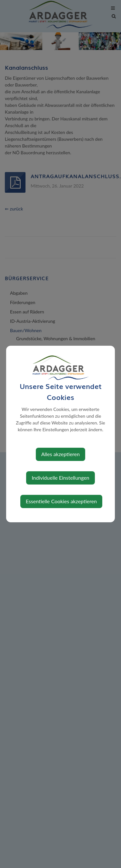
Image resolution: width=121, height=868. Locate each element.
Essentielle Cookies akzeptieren (61, 501)
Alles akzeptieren (60, 454)
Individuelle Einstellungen (60, 478)
